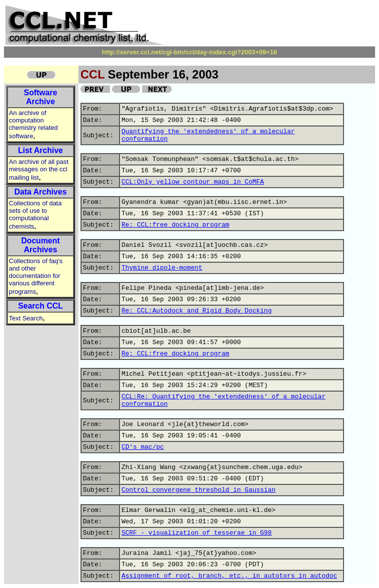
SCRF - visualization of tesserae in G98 (196, 533)
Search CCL (41, 306)
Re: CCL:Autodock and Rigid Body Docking (196, 311)
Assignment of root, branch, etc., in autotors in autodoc (229, 576)
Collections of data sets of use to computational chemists (35, 215)
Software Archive (40, 97)
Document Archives (40, 245)
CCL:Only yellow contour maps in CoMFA (193, 182)
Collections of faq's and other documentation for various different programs (36, 276)
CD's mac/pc (143, 447)
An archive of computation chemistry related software (33, 124)
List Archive (41, 150)
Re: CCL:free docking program (175, 225)
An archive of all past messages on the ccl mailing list (39, 170)
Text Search (26, 318)
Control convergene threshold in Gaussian (198, 490)
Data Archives (40, 192)
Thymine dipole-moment (162, 268)
